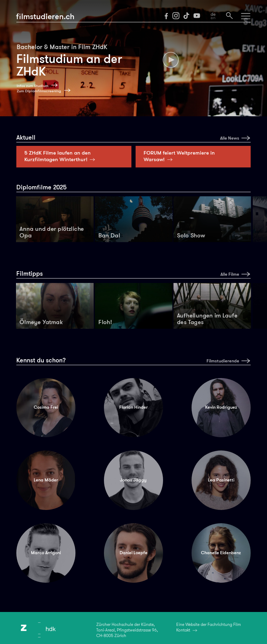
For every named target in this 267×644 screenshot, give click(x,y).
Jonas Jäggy (133, 480)
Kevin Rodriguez (221, 407)
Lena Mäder (46, 480)
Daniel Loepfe (133, 553)
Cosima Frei (46, 407)
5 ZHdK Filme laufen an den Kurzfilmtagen (61, 156)
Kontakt (183, 630)
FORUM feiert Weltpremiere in (179, 156)
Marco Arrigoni (46, 553)
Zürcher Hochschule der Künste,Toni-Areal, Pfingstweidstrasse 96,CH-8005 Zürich (127, 630)
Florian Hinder (133, 407)
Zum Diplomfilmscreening (39, 91)
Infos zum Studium (33, 86)
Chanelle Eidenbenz (221, 553)
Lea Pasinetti (221, 480)
